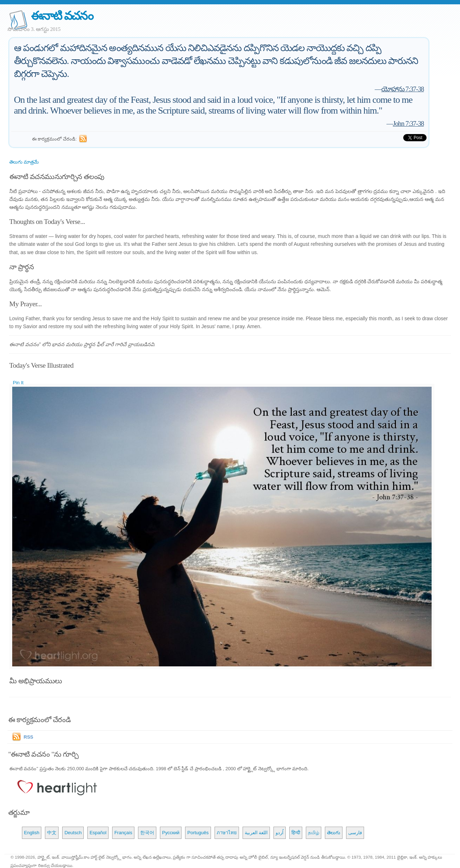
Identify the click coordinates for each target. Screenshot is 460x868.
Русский (171, 833)
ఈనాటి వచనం (62, 16)
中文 (52, 833)
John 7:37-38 (408, 123)
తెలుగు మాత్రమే (24, 162)
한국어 (147, 833)
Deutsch (73, 833)
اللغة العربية (256, 833)
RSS (29, 737)
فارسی (355, 833)
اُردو (280, 833)
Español (98, 833)
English (32, 833)
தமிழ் (314, 833)
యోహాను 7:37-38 (403, 89)
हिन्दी (296, 833)
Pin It (18, 383)
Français (123, 833)
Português (198, 833)
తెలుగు (334, 833)
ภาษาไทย (227, 833)
